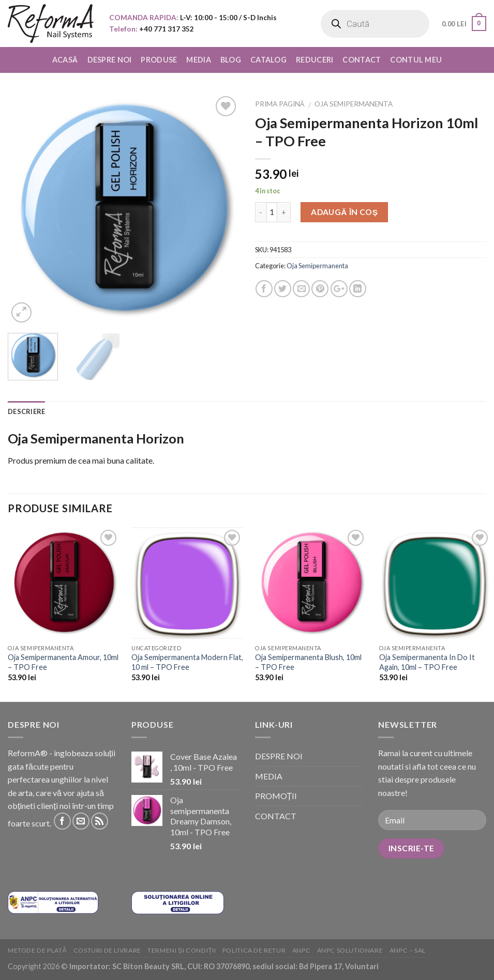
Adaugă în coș (345, 212)
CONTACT (362, 60)
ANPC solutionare (350, 950)
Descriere (26, 411)
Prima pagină (280, 104)
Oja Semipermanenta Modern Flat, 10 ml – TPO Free (187, 662)
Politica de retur (254, 950)
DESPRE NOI (110, 60)
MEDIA (198, 60)
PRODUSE (159, 60)
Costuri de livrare (107, 950)
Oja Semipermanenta (354, 104)
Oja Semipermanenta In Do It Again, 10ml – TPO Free (427, 662)
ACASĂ (65, 60)
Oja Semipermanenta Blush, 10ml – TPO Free (308, 662)
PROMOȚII (276, 796)
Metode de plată (37, 950)
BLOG (231, 60)
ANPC (301, 950)
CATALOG (268, 60)
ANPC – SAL (408, 950)
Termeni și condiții (182, 950)
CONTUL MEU (416, 60)
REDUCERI (315, 60)
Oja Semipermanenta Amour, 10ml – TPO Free (63, 662)
